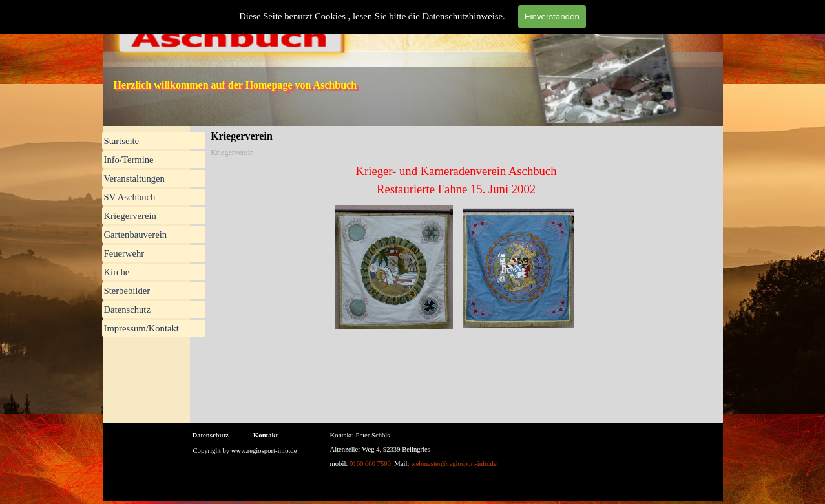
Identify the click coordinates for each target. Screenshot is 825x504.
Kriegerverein (130, 216)
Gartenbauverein (136, 235)
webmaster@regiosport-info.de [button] (453, 464)
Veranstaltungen (134, 178)
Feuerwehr (124, 253)
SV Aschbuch (130, 197)
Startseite (122, 141)
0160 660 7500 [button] (370, 464)
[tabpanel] (456, 180)
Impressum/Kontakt (141, 328)
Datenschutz (127, 310)
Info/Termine (129, 160)
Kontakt (266, 435)
